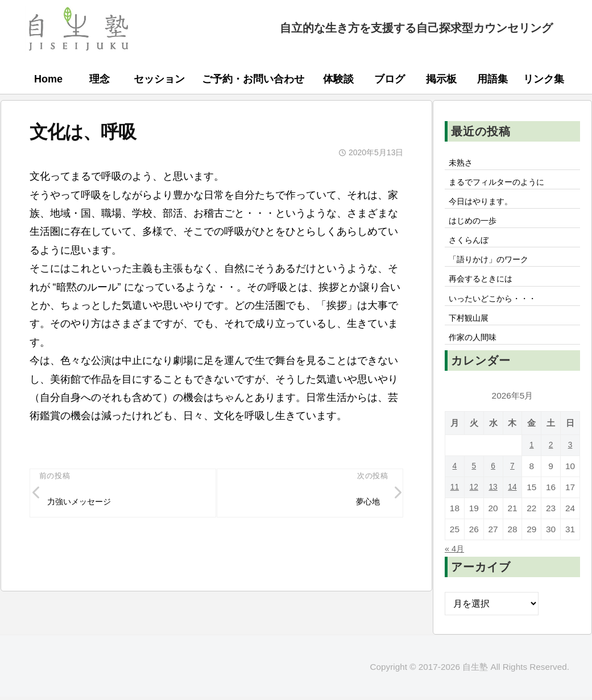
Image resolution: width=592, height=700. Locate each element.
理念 (100, 79)
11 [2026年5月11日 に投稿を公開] (455, 502)
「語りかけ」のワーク (495, 268)
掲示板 (441, 79)
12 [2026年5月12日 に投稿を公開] (474, 502)
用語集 (492, 79)
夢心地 (365, 503)
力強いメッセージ (85, 503)
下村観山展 (472, 331)
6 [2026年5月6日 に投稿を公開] (493, 481)
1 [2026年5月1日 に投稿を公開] (532, 460)
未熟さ (463, 163)
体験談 (338, 79)
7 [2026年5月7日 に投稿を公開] (513, 481)
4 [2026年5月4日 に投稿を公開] (455, 481)
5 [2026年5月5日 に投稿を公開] (474, 481)
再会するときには (486, 289)
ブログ (390, 79)
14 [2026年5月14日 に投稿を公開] (512, 502)
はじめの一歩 (477, 226)
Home (48, 79)
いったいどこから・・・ (499, 310)
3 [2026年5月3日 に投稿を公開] (570, 460)
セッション (159, 79)
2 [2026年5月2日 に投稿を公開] (551, 460)
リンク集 (544, 79)
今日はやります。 (486, 205)
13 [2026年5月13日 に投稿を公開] (493, 502)
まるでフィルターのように (504, 184)
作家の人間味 (477, 352)
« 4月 (456, 564)
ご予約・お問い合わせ (253, 79)
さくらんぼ (472, 247)
